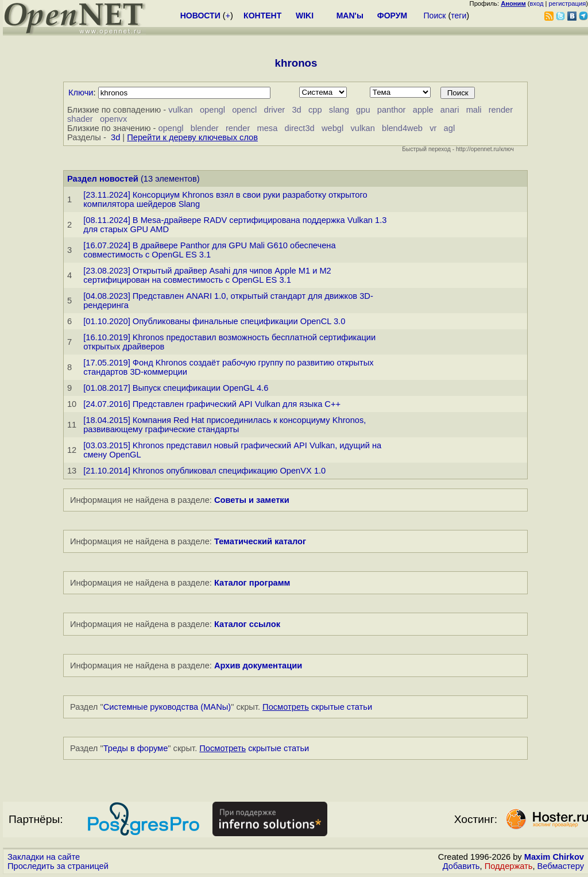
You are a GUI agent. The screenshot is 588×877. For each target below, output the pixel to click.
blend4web (402, 128)
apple (423, 110)
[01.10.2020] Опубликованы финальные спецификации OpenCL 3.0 (214, 321)
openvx (113, 119)
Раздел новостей (103, 179)
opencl (244, 110)
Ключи (81, 93)
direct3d (300, 128)
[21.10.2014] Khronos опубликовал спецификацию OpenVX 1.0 (204, 471)
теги (459, 16)
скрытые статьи (317, 707)
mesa (267, 128)
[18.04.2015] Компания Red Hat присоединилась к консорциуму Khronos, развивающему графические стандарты (225, 425)
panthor (392, 110)
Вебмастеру (561, 866)
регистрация (568, 3)
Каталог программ (252, 583)
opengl (212, 110)
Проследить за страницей (58, 866)
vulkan (180, 110)
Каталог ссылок (247, 624)
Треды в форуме (136, 748)
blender (205, 128)
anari (450, 110)
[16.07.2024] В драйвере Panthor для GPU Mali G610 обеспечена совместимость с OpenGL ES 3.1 (209, 250)
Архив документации (258, 666)
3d (296, 110)
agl (450, 128)
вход (537, 3)
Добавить (461, 866)
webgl (332, 128)
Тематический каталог (260, 541)
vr (433, 128)
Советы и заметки (252, 500)
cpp (315, 110)
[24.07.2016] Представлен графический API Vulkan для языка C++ (212, 404)
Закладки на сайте (44, 857)
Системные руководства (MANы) (167, 707)
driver (275, 110)
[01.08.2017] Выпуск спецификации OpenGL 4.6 (176, 388)
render (501, 110)
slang (339, 110)
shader (80, 119)
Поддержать (509, 866)
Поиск (435, 16)
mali (474, 110)
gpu (363, 110)
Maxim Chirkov (554, 857)
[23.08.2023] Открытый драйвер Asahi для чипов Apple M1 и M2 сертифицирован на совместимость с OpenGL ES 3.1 (207, 275)
